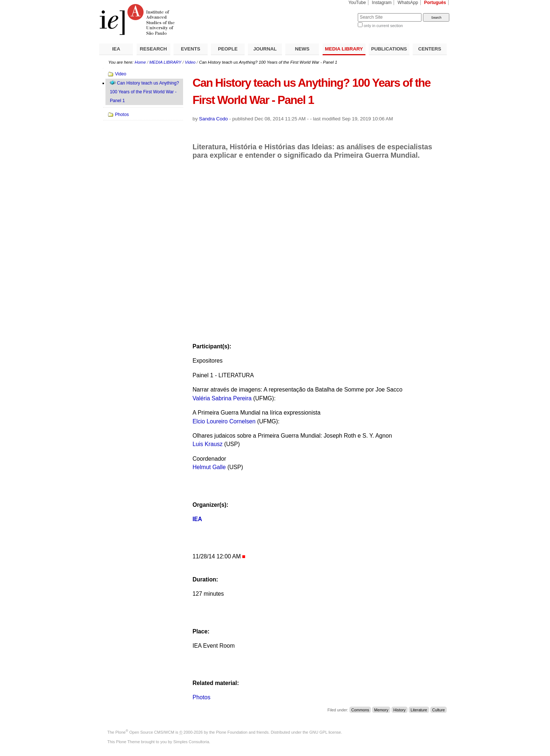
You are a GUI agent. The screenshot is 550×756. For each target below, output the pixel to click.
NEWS (302, 49)
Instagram (382, 3)
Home (140, 62)
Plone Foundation (232, 732)
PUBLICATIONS (389, 49)
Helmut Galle (209, 467)
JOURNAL (265, 49)
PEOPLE (228, 49)
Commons (360, 710)
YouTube (357, 3)
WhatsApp (408, 3)
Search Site (340, 13)
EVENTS (191, 49)
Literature (419, 710)
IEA (116, 49)
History (399, 710)
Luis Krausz (209, 444)
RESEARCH (153, 49)
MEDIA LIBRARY (344, 49)
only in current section (383, 26)
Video (190, 62)
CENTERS (430, 49)
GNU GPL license (325, 732)
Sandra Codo (214, 119)
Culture (438, 710)
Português (435, 3)
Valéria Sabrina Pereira (223, 398)
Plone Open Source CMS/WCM (145, 732)
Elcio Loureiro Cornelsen (225, 421)
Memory (381, 710)
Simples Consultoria (191, 742)
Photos (202, 697)
